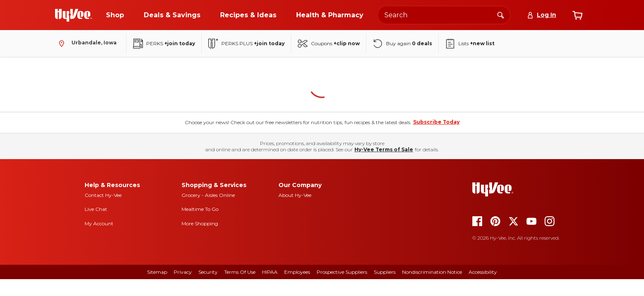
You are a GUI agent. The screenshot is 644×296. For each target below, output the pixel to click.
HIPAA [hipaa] (270, 272)
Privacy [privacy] (183, 272)
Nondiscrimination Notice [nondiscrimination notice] (432, 272)
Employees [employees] (297, 272)
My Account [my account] (99, 223)
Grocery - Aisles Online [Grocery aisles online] (208, 195)
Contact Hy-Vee (103, 195)
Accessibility (483, 272)
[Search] (501, 15)
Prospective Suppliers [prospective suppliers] (342, 272)
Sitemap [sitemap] (157, 272)
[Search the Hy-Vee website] (444, 15)
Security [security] (208, 272)
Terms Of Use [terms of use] (240, 272)
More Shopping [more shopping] (200, 223)
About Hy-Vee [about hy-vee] (295, 195)
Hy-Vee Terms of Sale (384, 149)
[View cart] (577, 15)
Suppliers (385, 272)
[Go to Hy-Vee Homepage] (74, 15)
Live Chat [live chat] (96, 209)
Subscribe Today (436, 122)
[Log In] (542, 15)
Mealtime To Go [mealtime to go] (200, 209)
